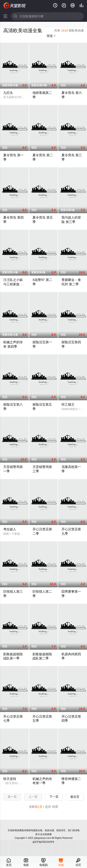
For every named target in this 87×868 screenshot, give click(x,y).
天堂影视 (15, 6)
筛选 (51, 36)
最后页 (75, 797)
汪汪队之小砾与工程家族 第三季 (13, 284)
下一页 (54, 797)
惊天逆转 (10, 779)
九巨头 (8, 93)
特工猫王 (68, 404)
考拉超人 (10, 529)
